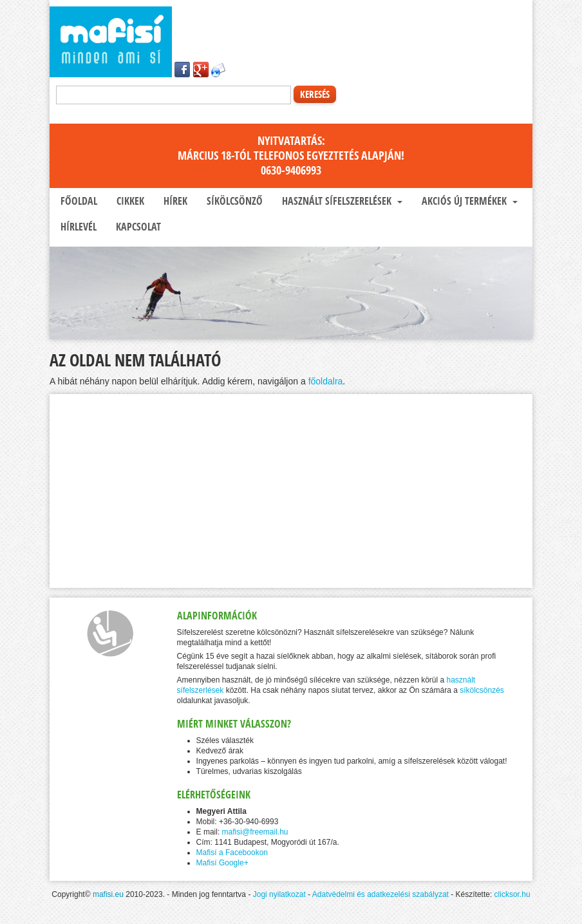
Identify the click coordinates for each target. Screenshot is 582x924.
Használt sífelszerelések (341, 201)
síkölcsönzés (482, 690)
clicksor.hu (512, 894)
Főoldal (78, 201)
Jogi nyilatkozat (279, 894)
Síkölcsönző (233, 201)
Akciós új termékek (468, 201)
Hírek (174, 201)
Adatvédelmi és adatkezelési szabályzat (380, 894)
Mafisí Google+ (222, 863)
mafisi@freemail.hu (255, 832)
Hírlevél (77, 227)
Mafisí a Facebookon (232, 853)
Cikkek (129, 201)
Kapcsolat (137, 227)
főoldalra (326, 381)
